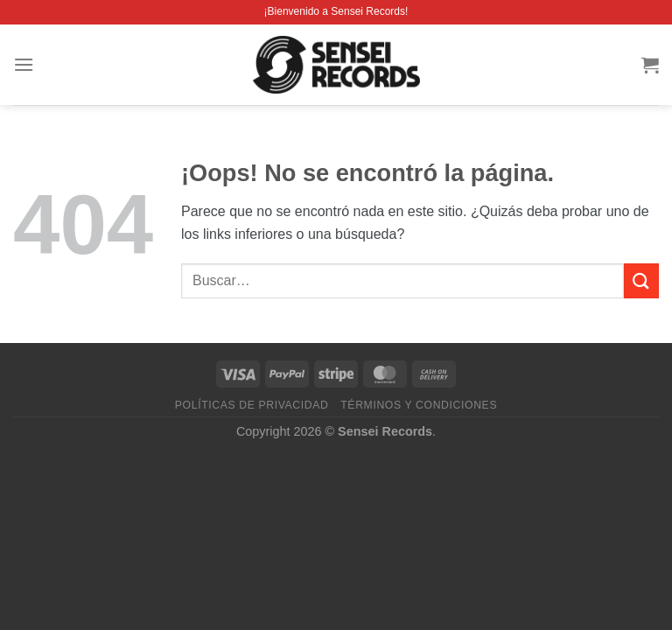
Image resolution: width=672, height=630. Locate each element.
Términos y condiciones (419, 405)
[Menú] (24, 64)
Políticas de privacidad (252, 405)
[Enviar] (641, 280)
